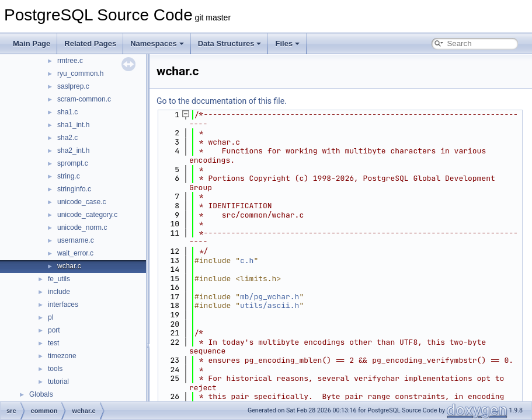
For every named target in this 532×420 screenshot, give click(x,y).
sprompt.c (73, 163)
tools (55, 369)
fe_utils (59, 279)
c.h (247, 260)
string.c (69, 176)
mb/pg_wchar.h (270, 297)
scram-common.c (84, 99)
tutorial (58, 381)
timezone (62, 356)
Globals (41, 394)
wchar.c (69, 266)
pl (51, 317)
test (53, 343)
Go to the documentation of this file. (222, 101)
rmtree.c (70, 61)
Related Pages (90, 43)
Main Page (32, 43)
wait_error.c (75, 253)
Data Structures (230, 43)
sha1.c (67, 112)
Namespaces (157, 43)
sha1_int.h (73, 125)
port (54, 330)
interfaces (63, 304)
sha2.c (67, 138)
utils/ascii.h (270, 305)
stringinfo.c (74, 189)
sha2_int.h (73, 150)
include (59, 292)
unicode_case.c (81, 202)
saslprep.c (73, 86)
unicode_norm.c (82, 228)
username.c (76, 240)
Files (287, 43)
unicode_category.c (87, 215)
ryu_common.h (80, 73)
